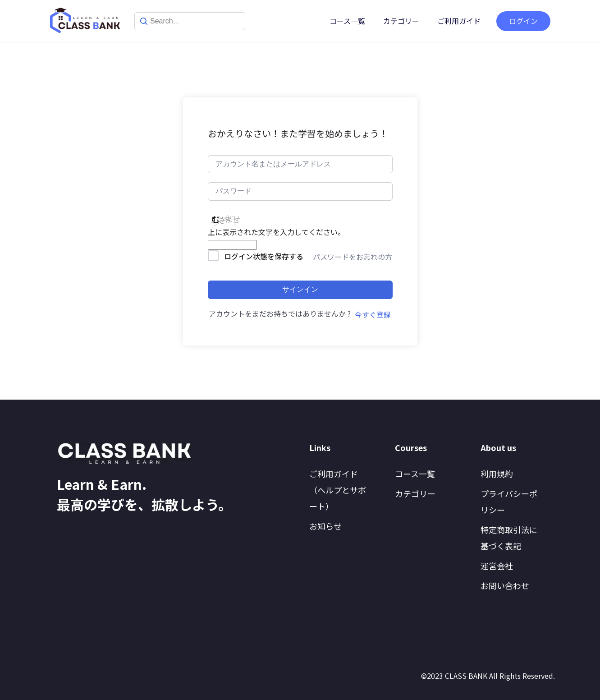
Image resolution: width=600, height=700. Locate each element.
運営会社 (497, 566)
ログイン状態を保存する (264, 256)
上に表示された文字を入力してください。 (276, 232)
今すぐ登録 (373, 314)
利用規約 (497, 474)
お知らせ (325, 526)
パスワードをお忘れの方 (353, 257)
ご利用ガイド (459, 21)
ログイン (523, 21)
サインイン (300, 289)
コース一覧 (347, 21)
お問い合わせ (505, 585)
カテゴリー (401, 21)
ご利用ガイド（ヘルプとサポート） (338, 490)
